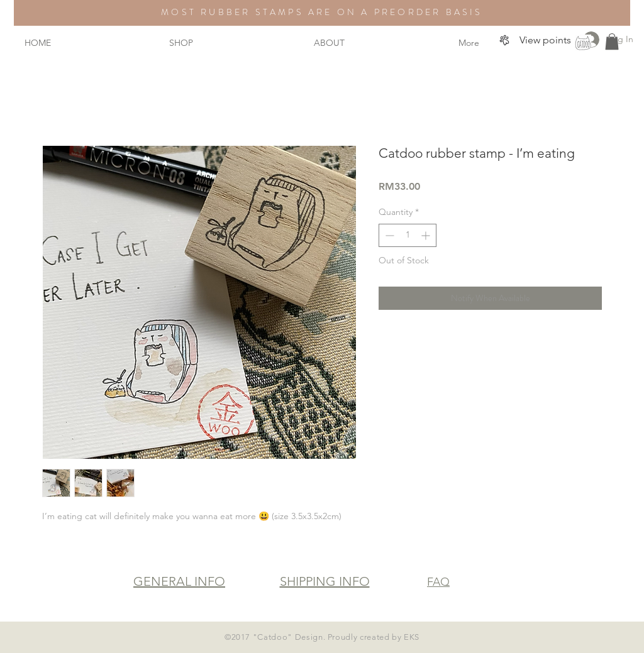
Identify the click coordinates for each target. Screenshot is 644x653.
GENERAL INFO (179, 581)
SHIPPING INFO (325, 581)
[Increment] (427, 235)
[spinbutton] (408, 235)
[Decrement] (388, 235)
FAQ (438, 582)
